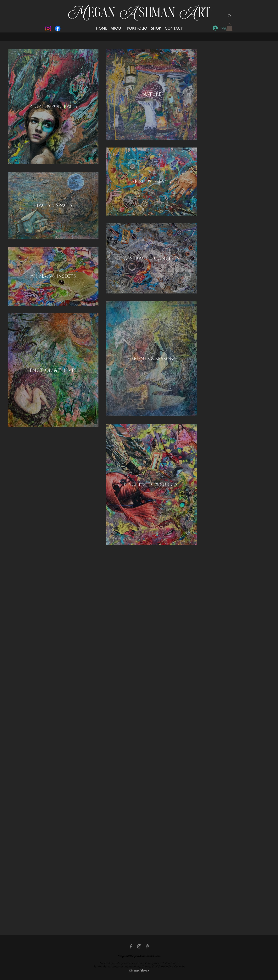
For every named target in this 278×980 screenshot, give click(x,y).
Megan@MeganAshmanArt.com (139, 956)
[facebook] (131, 946)
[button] (229, 27)
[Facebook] (58, 29)
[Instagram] (48, 29)
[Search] (230, 16)
